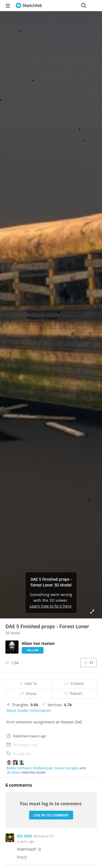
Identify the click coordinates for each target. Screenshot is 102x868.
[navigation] (8, 5)
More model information (29, 710)
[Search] (84, 5)
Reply (22, 857)
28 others (14, 772)
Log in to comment (51, 815)
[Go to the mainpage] (29, 5)
